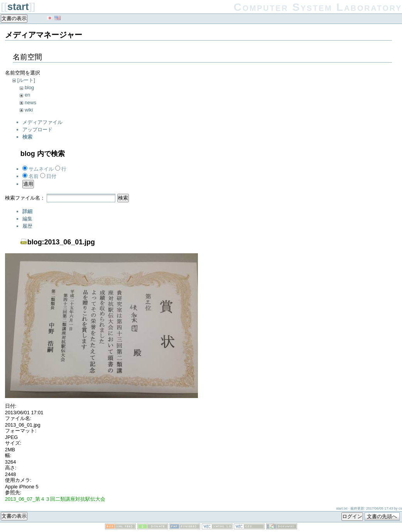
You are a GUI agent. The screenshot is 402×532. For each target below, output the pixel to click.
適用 (28, 184)
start (18, 7)
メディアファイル (42, 122)
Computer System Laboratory (318, 7)
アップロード (37, 130)
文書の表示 (14, 18)
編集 (27, 219)
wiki (29, 110)
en (27, 95)
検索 (123, 198)
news (30, 103)
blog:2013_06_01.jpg (61, 242)
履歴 (27, 226)
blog (29, 87)
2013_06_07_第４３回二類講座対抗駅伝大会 (55, 499)
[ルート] (26, 80)
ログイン (352, 516)
